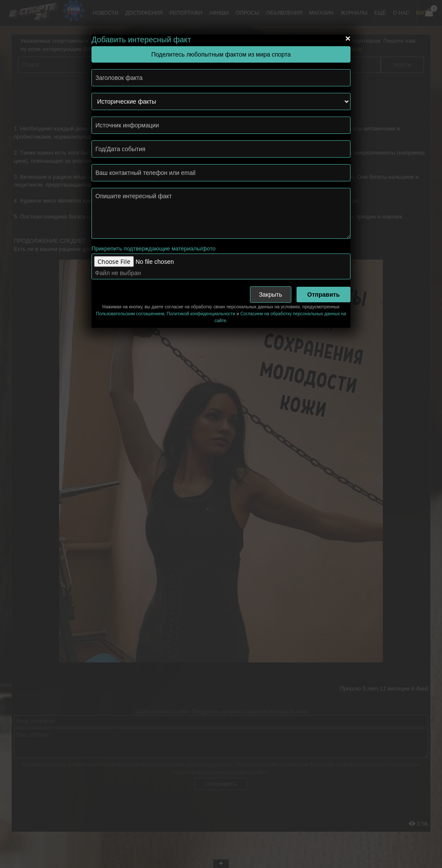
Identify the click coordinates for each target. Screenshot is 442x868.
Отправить (324, 295)
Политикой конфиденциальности (201, 314)
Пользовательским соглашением (130, 314)
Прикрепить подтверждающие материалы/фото (153, 249)
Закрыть (271, 295)
